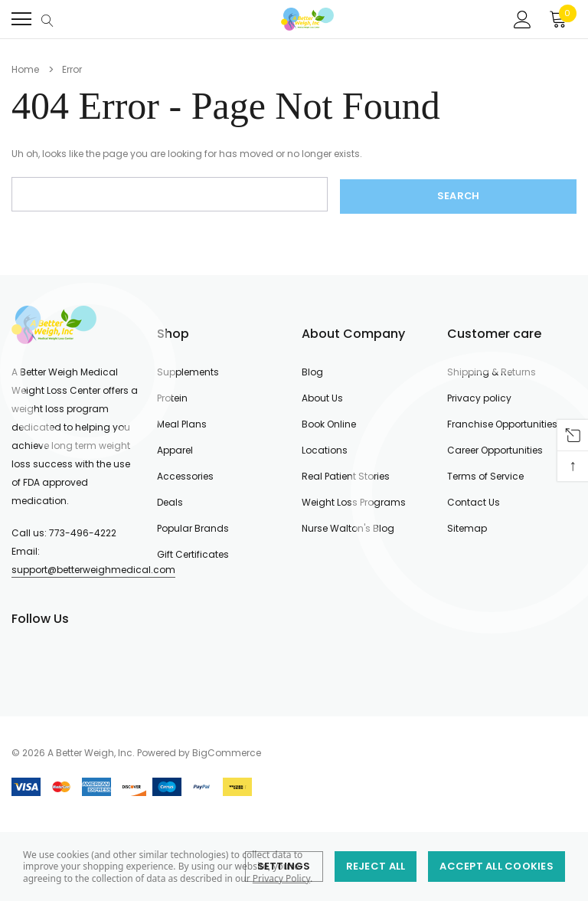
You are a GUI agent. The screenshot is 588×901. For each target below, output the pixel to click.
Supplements (188, 370)
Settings (284, 866)
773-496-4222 (83, 531)
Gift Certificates (193, 552)
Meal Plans (182, 422)
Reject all (376, 866)
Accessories (185, 474)
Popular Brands (193, 526)
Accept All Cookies (497, 866)
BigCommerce (227, 750)
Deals (170, 500)
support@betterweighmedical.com (93, 567)
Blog (312, 370)
